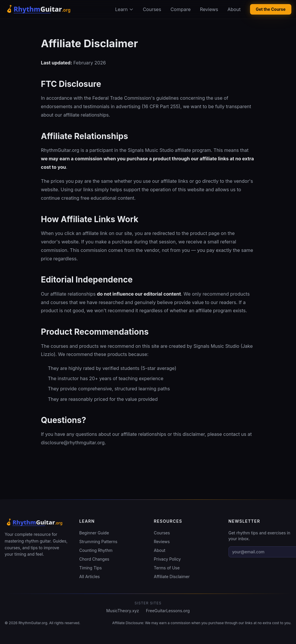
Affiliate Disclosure (127, 623)
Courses (152, 9)
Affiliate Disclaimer (172, 577)
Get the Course (271, 9)
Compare (181, 9)
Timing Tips (90, 568)
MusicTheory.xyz (123, 611)
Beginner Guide (94, 533)
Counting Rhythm (96, 550)
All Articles (89, 577)
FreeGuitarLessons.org (168, 611)
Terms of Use (167, 568)
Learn (124, 9)
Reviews (209, 9)
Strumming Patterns (98, 542)
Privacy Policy (168, 559)
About (234, 9)
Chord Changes (94, 559)
